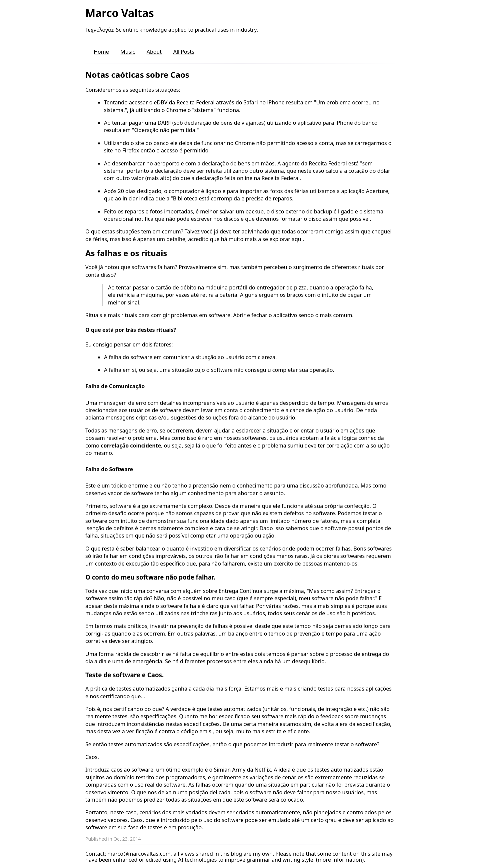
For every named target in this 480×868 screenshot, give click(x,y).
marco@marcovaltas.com (139, 854)
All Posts (184, 52)
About (154, 52)
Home (101, 52)
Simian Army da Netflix (242, 770)
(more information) (340, 860)
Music (128, 52)
